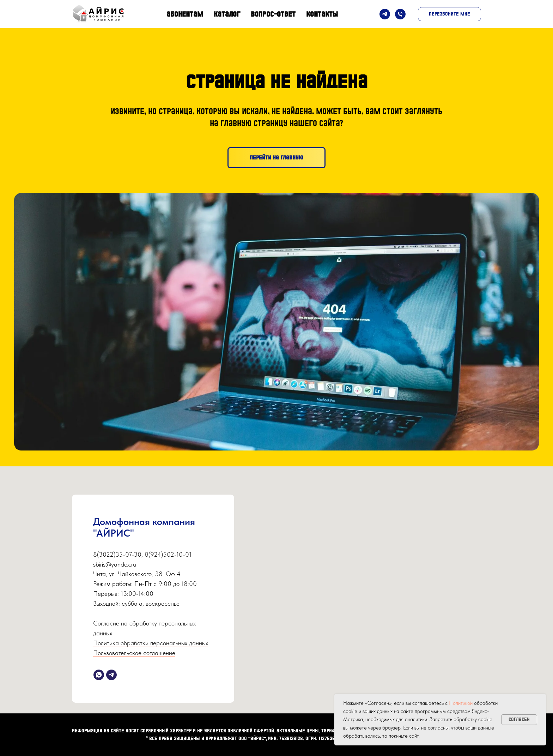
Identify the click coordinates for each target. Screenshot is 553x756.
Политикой (461, 703)
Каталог (227, 14)
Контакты (322, 14)
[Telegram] (385, 14)
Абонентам (185, 14)
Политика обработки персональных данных (151, 643)
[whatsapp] (99, 675)
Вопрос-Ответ (273, 14)
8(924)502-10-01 (168, 554)
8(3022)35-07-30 (117, 554)
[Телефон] (400, 14)
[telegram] (111, 675)
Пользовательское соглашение (134, 653)
